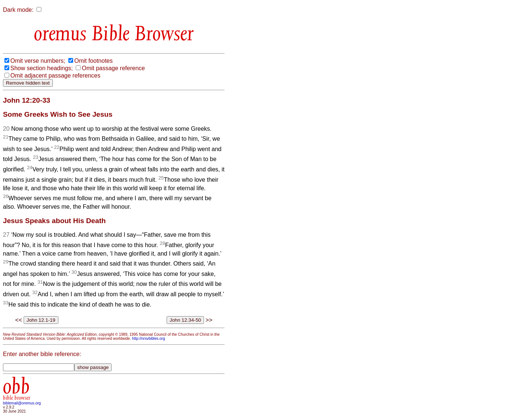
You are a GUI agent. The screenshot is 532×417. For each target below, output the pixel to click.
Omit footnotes (93, 61)
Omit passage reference (113, 68)
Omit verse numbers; (38, 61)
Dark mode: (18, 10)
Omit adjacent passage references (55, 76)
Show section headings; (42, 68)
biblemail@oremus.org (22, 403)
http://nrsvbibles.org (148, 339)
